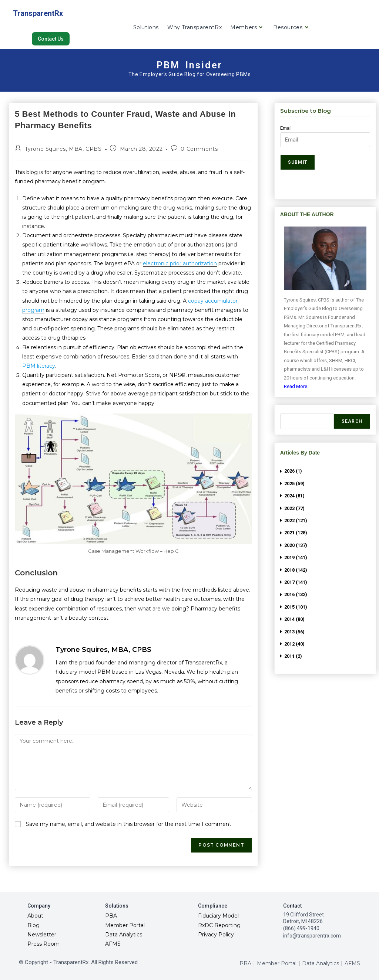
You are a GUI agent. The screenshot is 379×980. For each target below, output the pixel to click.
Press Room (43, 944)
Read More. (296, 386)
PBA (111, 916)
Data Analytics (124, 935)
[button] (51, 39)
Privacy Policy (216, 935)
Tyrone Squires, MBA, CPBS (63, 149)
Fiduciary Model (218, 916)
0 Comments (199, 149)
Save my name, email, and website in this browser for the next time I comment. (129, 824)
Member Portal (125, 925)
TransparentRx (38, 13)
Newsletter (42, 935)
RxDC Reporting (219, 925)
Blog (33, 925)
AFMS (113, 944)
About (35, 916)
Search (352, 421)
